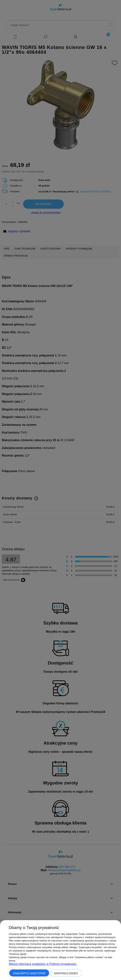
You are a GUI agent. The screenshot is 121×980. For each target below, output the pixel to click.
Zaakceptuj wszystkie (29, 973)
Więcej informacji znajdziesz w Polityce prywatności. (43, 964)
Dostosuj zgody (66, 973)
